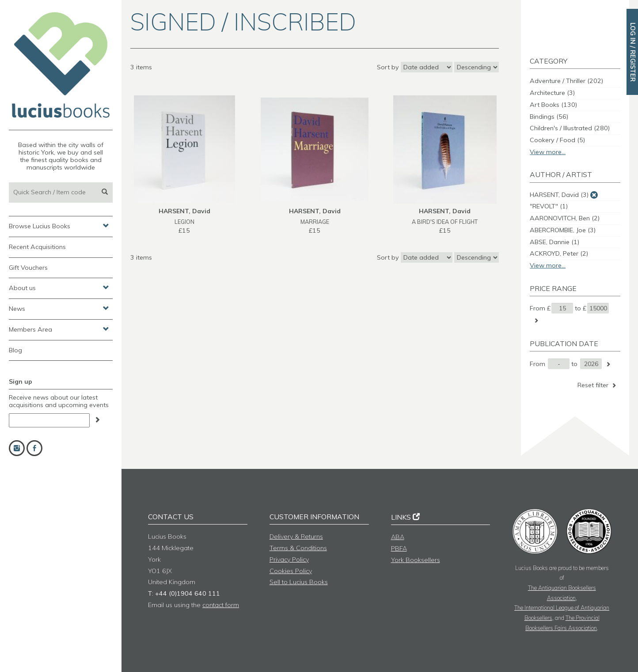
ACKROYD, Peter (559, 253)
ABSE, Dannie (554, 242)
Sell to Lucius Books (299, 582)
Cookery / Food (557, 140)
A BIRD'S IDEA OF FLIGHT (445, 222)
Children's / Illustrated (570, 128)
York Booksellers (416, 560)
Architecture (552, 93)
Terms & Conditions (298, 548)
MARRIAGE (315, 222)
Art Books (553, 105)
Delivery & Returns (296, 536)
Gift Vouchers (28, 268)
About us (59, 287)
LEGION (184, 222)
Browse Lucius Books (59, 226)
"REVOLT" (549, 206)
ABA (398, 537)
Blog (15, 350)
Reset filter (598, 385)
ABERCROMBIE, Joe (563, 230)
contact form (221, 605)
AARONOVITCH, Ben (565, 218)
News (59, 308)
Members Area (59, 329)
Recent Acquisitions (37, 247)
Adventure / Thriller (566, 81)
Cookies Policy (291, 571)
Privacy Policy (289, 559)
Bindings (549, 117)
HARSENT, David (559, 195)
